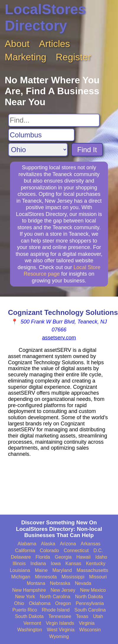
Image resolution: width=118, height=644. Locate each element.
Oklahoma (40, 603)
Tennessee (60, 616)
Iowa (56, 563)
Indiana (38, 563)
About (17, 44)
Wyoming (59, 636)
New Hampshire (29, 590)
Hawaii (83, 557)
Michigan (21, 577)
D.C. (98, 551)
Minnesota (46, 577)
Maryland (62, 570)
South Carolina (90, 610)
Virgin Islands (60, 623)
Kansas (73, 563)
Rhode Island (56, 610)
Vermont (32, 623)
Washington (30, 630)
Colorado (50, 551)
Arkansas (91, 544)
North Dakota (89, 597)
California (25, 551)
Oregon (63, 603)
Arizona (68, 544)
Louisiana (20, 570)
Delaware (21, 557)
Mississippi (73, 577)
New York (25, 597)
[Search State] (38, 150)
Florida (43, 557)
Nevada (83, 583)
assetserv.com (59, 338)
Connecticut (76, 551)
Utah (98, 616)
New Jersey (63, 590)
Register (73, 57)
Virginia (87, 623)
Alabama (27, 544)
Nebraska (60, 583)
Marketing (26, 57)
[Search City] (41, 135)
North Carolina (55, 597)
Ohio (19, 603)
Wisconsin (90, 630)
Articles (55, 44)
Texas (82, 616)
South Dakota (29, 616)
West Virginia (61, 630)
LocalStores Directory (45, 17)
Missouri (98, 577)
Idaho (101, 557)
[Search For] (54, 120)
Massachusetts (92, 570)
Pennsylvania (90, 603)
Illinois (19, 563)
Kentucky (96, 563)
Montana (36, 583)
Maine (41, 570)
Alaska (48, 544)
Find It (87, 150)
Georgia (63, 557)
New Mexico (93, 590)
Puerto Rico (25, 610)
